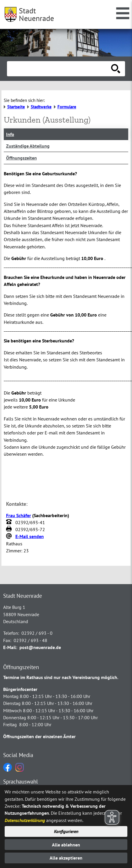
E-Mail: (10, 647)
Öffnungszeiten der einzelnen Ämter (39, 736)
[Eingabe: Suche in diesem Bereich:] (60, 69)
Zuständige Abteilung (28, 146)
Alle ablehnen (66, 845)
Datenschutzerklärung (25, 820)
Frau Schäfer (19, 515)
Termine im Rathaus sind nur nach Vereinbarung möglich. (61, 677)
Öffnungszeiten (21, 158)
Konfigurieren (66, 831)
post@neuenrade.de (40, 647)
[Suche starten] (116, 69)
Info (10, 134)
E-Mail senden (30, 536)
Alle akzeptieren (66, 858)
